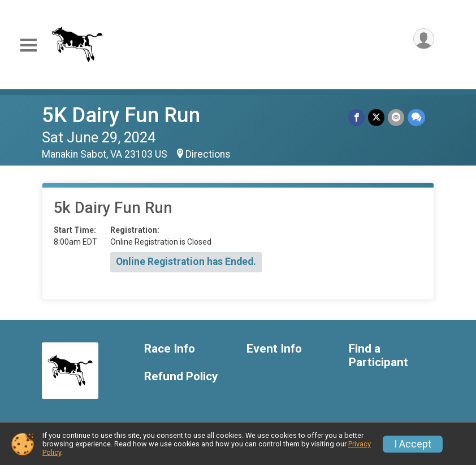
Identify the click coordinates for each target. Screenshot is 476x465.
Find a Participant (378, 356)
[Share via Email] (396, 117)
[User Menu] (424, 39)
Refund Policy (181, 377)
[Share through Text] (416, 117)
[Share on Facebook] (356, 117)
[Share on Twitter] (376, 117)
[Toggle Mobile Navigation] (28, 45)
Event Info (274, 349)
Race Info (170, 349)
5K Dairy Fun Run (121, 115)
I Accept (413, 444)
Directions (208, 154)
